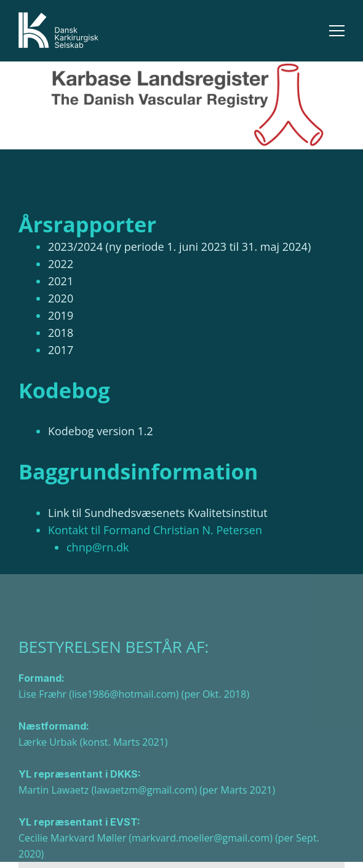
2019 (61, 315)
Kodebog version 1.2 (101, 431)
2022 (61, 264)
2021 (61, 281)
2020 (61, 298)
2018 (61, 333)
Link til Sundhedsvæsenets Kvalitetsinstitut (158, 513)
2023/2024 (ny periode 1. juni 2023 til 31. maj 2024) (179, 247)
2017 (61, 350)
